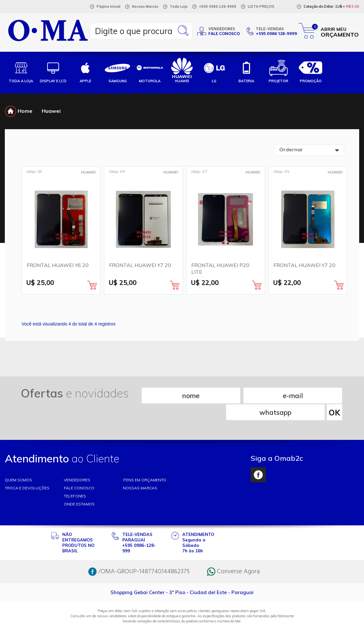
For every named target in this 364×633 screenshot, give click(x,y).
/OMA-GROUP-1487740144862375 (139, 555)
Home (19, 111)
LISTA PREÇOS (261, 6)
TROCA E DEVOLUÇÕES (27, 471)
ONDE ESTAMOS (79, 487)
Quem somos (18, 463)
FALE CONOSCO (79, 471)
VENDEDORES (77, 463)
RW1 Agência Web (182, 625)
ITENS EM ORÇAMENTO (145, 463)
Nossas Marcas (145, 6)
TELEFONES (75, 479)
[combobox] (309, 150)
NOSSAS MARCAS (140, 471)
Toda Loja (179, 6)
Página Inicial (108, 6)
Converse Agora (233, 555)
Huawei (51, 111)
